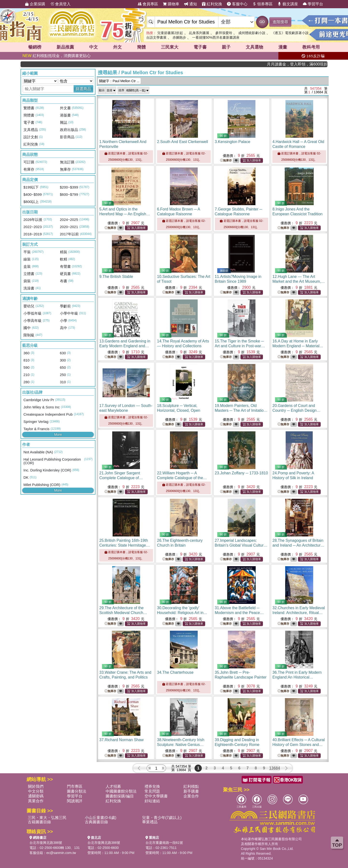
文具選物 (254, 47)
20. (296, 410)
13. (125, 346)
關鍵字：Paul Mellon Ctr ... (119, 81)
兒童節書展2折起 (170, 33)
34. (175, 672)
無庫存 (226, 161)
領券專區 (262, 4)
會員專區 (148, 4)
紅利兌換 (212, 4)
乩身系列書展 (199, 33)
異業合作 (36, 801)
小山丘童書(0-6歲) (101, 818)
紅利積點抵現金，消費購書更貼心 (57, 56)
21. (123, 478)
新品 (65, 47)
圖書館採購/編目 (120, 796)
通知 (190, 4)
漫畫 (283, 47)
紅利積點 (191, 786)
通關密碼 (36, 796)
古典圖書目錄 (96, 822)
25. (125, 545)
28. (298, 545)
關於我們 (36, 786)
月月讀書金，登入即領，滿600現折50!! (309, 64)
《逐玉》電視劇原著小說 (290, 33)
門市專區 (75, 786)
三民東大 (170, 47)
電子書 (200, 47)
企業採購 (35, 4)
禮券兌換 (152, 786)
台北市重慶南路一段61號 (164, 843)
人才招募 (113, 786)
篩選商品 (83, 89)
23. (241, 473)
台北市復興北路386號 (46, 843)
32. (299, 613)
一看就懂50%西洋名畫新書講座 (216, 37)
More (58, 434)
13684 (275, 768)
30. (182, 613)
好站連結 (152, 801)
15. (240, 346)
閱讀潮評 (75, 801)
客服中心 (237, 4)
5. (125, 214)
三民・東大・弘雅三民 (47, 818)
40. (298, 745)
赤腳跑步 (179, 37)
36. (297, 677)
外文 (117, 47)
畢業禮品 (150, 822)
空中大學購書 (156, 796)
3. (233, 142)
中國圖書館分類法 (121, 791)
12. (299, 281)
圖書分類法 (77, 791)
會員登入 (60, 4)
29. (123, 613)
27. (241, 545)
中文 (94, 47)
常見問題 (152, 791)
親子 (226, 47)
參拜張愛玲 (224, 33)
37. (121, 740)
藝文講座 (288, 4)
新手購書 (191, 791)
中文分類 (36, 791)
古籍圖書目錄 (39, 822)
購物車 (171, 4)
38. (181, 745)
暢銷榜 (35, 47)
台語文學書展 (156, 37)
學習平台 (313, 4)
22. (182, 478)
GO (262, 22)
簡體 (141, 47)
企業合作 (191, 796)
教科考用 (311, 47)
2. (183, 142)
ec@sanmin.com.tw (61, 853)
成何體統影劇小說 (252, 33)
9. (116, 277)
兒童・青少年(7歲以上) (162, 818)
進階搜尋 (280, 22)
